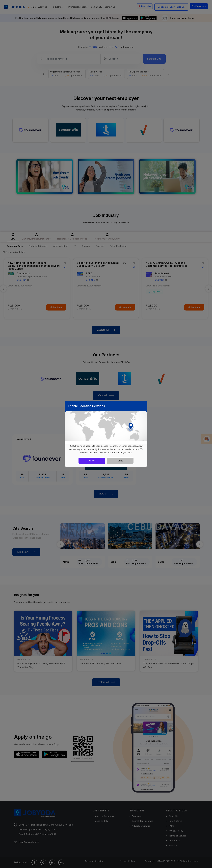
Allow (92, 461)
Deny (120, 461)
